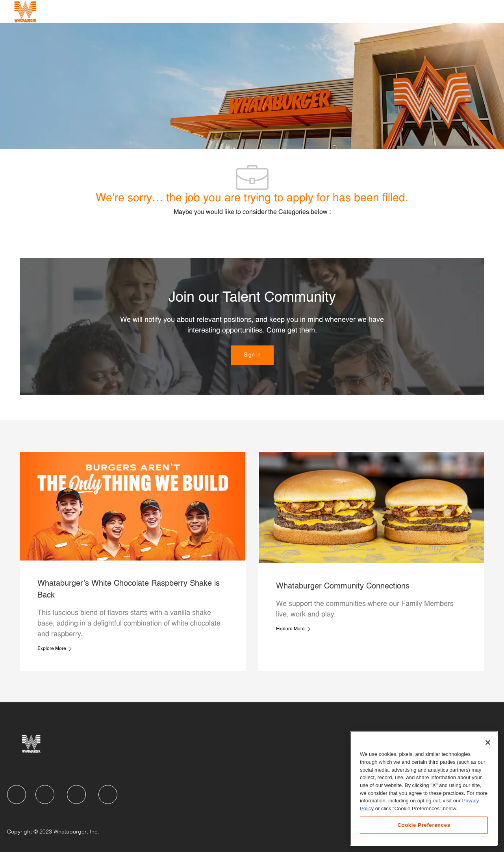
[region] (424, 788)
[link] (252, 355)
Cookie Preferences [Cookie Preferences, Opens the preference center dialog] (424, 825)
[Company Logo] (25, 12)
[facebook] (17, 794)
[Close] (488, 742)
